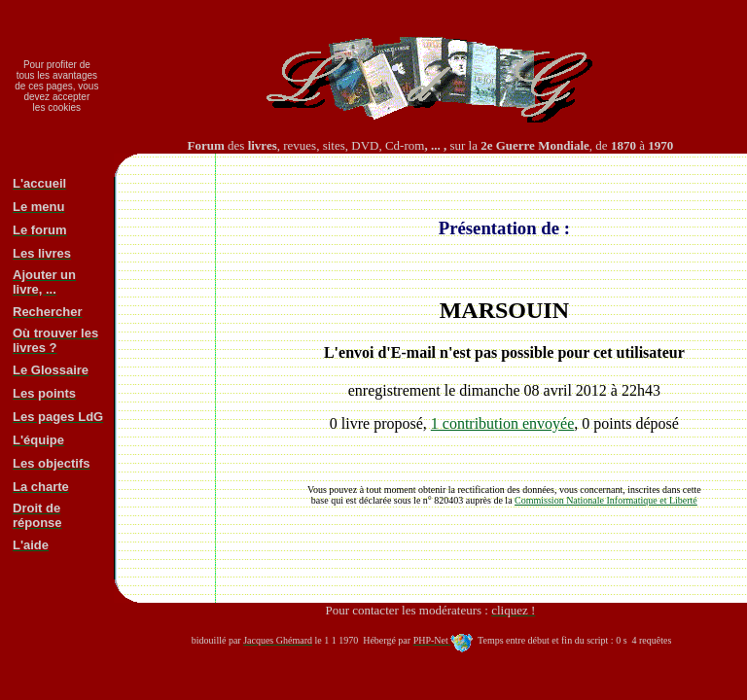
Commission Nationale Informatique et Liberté (606, 500)
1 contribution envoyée (503, 423)
